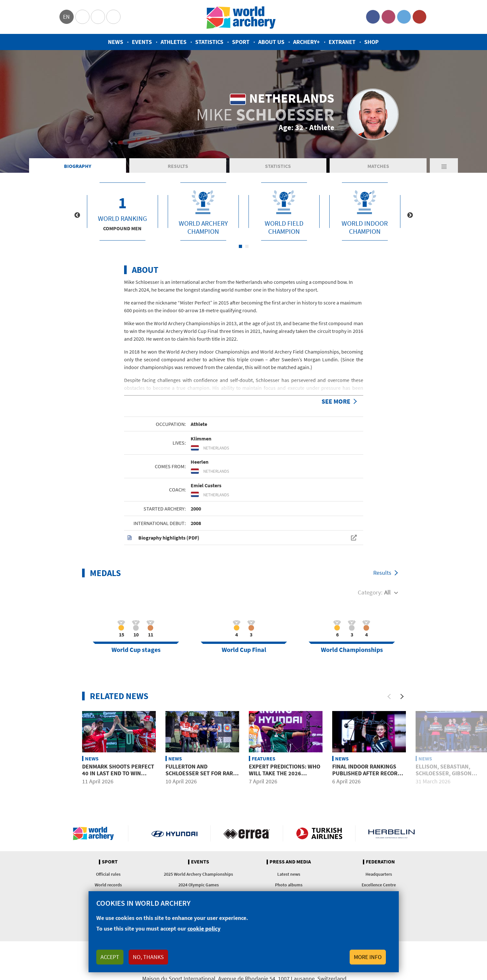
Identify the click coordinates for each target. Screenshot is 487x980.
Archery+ (307, 42)
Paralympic (98, 17)
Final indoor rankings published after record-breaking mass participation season (368, 777)
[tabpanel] (122, 211)
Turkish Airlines (319, 833)
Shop (371, 42)
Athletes (174, 42)
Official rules (108, 874)
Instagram (388, 17)
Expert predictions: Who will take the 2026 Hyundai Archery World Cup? (285, 777)
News (116, 42)
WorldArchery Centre (113, 17)
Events (142, 42)
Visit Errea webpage (247, 833)
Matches (378, 166)
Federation (380, 862)
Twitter (404, 17)
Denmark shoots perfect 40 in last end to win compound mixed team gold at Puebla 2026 (118, 777)
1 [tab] (240, 246)
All (387, 592)
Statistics (209, 42)
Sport (241, 42)
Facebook (373, 17)
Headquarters (379, 874)
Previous (77, 215)
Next (410, 215)
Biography (78, 166)
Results (178, 166)
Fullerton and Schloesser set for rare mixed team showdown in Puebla (201, 777)
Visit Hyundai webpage (175, 833)
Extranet (342, 42)
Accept (110, 957)
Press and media (290, 862)
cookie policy (204, 928)
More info (368, 957)
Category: (370, 592)
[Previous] (389, 696)
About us (271, 42)
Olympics (82, 17)
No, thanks (148, 957)
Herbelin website (392, 833)
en (66, 17)
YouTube (419, 17)
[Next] (402, 696)
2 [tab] (247, 246)
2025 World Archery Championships (198, 874)
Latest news (289, 874)
